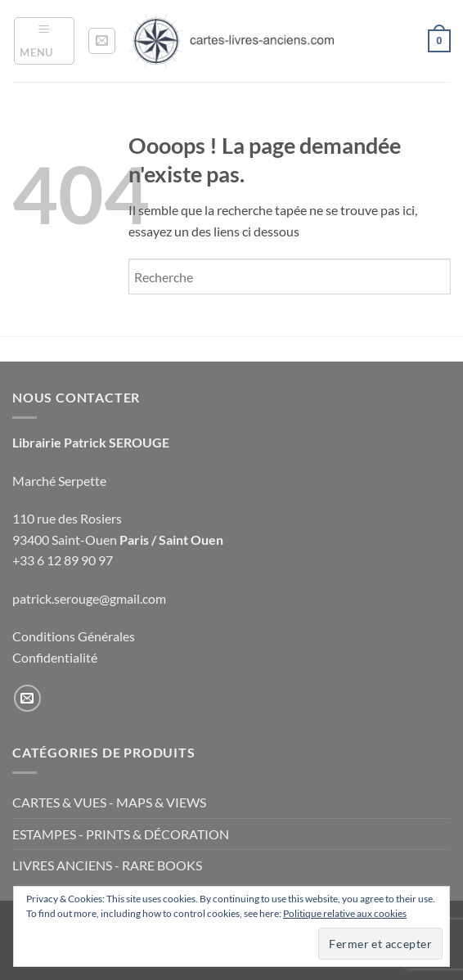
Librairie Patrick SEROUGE (91, 442)
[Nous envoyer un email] (27, 698)
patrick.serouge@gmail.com (89, 598)
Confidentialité (55, 657)
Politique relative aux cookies (345, 913)
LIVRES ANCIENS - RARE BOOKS (107, 865)
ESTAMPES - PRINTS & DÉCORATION (121, 834)
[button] (44, 41)
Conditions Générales (74, 636)
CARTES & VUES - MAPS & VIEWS (109, 802)
